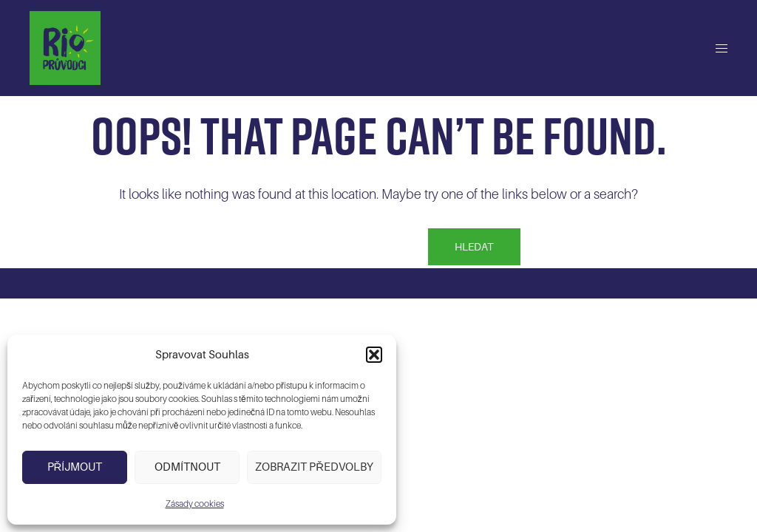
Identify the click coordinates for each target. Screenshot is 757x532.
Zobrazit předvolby (314, 467)
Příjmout (75, 467)
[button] (374, 355)
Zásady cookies (195, 504)
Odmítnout (187, 467)
